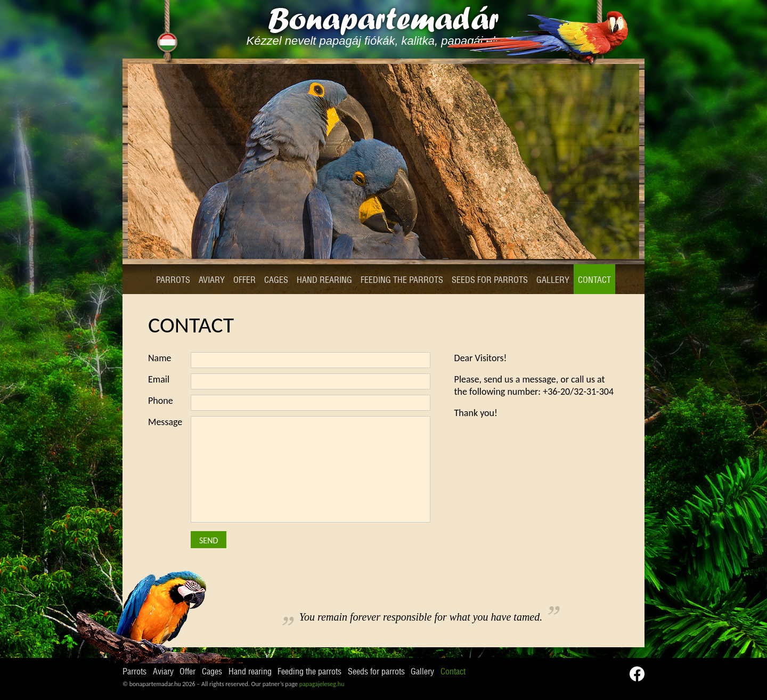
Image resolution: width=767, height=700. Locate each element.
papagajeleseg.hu (322, 684)
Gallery (553, 280)
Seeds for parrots (490, 280)
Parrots (173, 280)
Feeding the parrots (402, 280)
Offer (244, 280)
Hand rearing (324, 280)
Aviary (212, 280)
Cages (276, 280)
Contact (594, 280)
